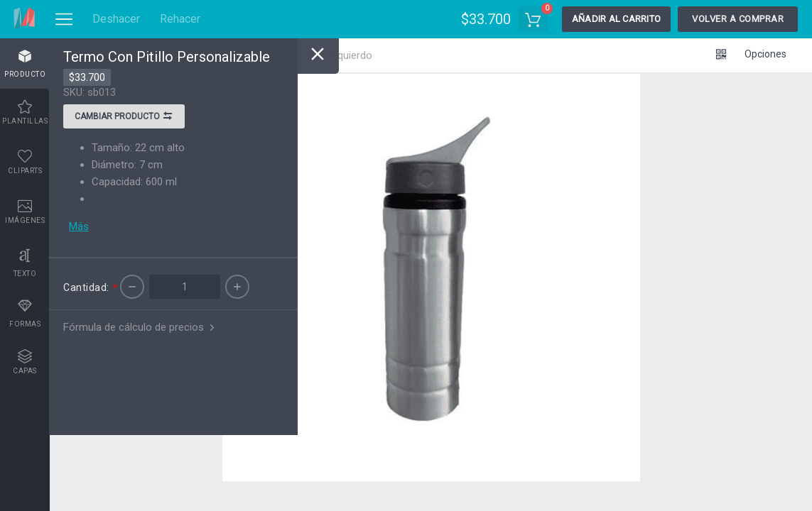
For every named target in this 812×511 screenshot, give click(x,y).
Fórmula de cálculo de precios (140, 327)
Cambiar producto (124, 118)
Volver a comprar (738, 19)
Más (79, 226)
